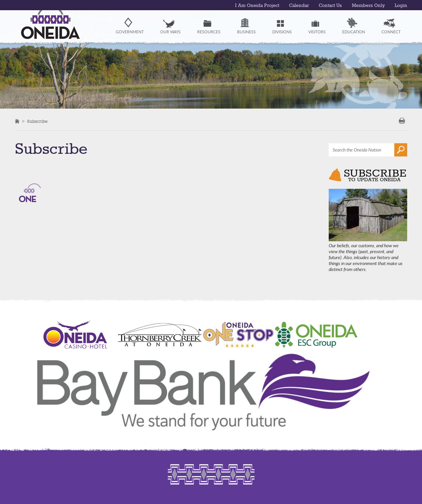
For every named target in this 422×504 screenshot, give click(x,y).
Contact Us (330, 6)
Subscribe (37, 121)
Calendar (299, 6)
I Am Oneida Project (257, 6)
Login (401, 6)
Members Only (368, 6)
